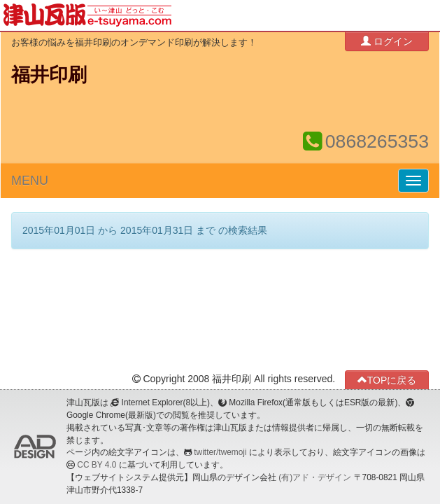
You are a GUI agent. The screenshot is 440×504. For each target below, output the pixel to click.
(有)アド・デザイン (315, 477)
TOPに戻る (387, 380)
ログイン (387, 41)
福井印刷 (49, 75)
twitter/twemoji (220, 452)
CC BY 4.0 (97, 465)
